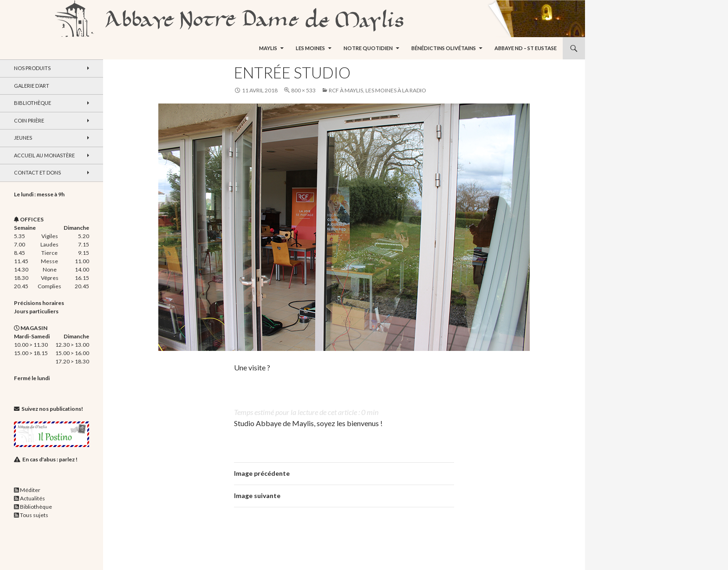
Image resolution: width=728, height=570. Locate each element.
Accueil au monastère (44, 155)
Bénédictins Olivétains (444, 48)
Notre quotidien (368, 48)
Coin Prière (29, 120)
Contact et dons (37, 172)
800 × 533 (303, 90)
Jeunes (23, 138)
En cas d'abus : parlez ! (50, 459)
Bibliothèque (32, 103)
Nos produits (32, 68)
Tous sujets (34, 515)
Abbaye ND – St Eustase (526, 48)
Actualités (32, 498)
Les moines (310, 48)
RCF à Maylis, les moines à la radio (377, 90)
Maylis (268, 48)
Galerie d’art (32, 86)
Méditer (30, 490)
